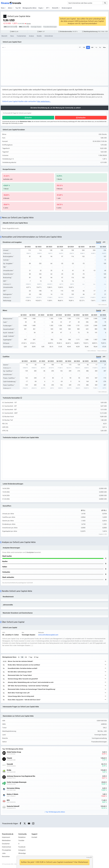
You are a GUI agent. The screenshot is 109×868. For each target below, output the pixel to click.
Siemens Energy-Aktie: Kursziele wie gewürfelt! (23, 679)
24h (26, 657)
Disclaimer (6, 844)
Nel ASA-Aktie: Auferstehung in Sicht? (20, 672)
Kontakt (34, 837)
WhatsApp (22, 853)
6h (19, 657)
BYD (8, 800)
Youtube (21, 840)
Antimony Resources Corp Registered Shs (21, 776)
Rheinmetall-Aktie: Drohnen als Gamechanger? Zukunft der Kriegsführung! (32, 689)
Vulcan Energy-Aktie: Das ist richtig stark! (21, 696)
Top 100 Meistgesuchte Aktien (55, 812)
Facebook (22, 847)
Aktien (10, 8)
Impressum (6, 837)
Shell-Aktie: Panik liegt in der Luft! (19, 693)
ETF (47, 8)
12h (22, 657)
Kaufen (29, 118)
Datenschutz (7, 847)
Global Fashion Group (14, 752)
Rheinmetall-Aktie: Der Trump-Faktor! (20, 675)
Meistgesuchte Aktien (30, 8)
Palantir (9, 758)
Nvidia (9, 770)
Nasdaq (28, 24)
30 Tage (36, 657)
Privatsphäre (7, 850)
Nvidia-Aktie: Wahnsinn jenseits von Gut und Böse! (24, 665)
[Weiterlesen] (105, 661)
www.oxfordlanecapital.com (48, 635)
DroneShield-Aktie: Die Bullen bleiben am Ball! (23, 668)
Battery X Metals (13, 794)
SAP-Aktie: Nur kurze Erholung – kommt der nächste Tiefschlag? (28, 686)
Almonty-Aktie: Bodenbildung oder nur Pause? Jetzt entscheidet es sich (31, 682)
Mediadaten (6, 840)
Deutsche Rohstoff (13, 806)
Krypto (41, 8)
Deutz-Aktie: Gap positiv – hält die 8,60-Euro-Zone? (24, 700)
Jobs (4, 853)
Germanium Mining (13, 788)
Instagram (22, 850)
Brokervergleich (67, 8)
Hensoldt (10, 764)
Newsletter (6, 857)
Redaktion (22, 837)
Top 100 (18, 8)
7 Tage (30, 657)
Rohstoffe (55, 8)
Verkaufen (82, 118)
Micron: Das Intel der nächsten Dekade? (20, 661)
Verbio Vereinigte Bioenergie (17, 782)
